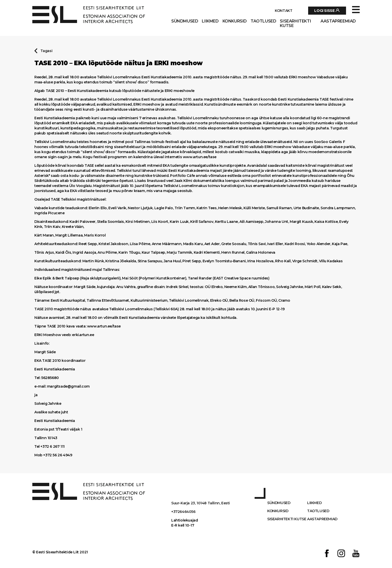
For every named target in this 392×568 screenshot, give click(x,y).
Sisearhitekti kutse (295, 23)
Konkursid (235, 21)
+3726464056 (183, 512)
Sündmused (185, 21)
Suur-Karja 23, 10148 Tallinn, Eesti (201, 503)
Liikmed (210, 21)
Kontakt (284, 11)
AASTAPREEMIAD (338, 21)
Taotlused (263, 21)
